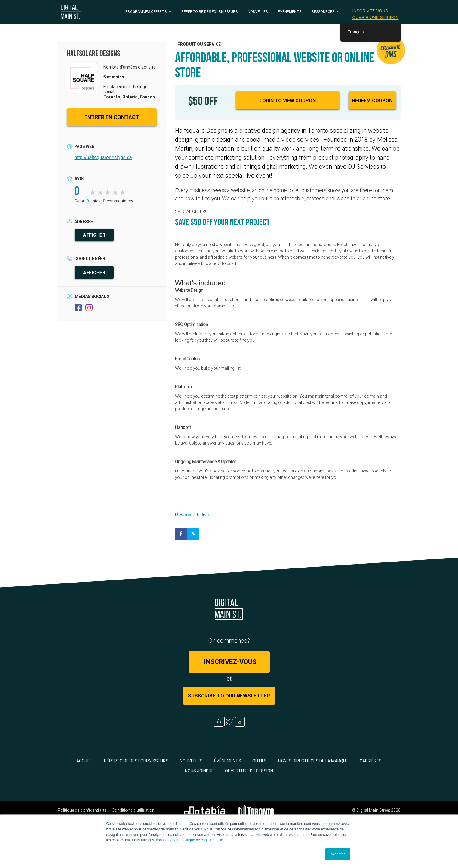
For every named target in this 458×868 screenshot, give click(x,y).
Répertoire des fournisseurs (209, 12)
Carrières (371, 761)
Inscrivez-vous (370, 11)
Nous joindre (199, 771)
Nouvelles (258, 12)
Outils (260, 761)
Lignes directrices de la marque (313, 761)
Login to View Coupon (288, 100)
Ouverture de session (249, 771)
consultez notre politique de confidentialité (190, 840)
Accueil (85, 761)
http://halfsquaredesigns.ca (103, 157)
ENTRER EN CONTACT (112, 117)
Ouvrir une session (375, 17)
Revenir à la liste (193, 515)
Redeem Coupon (372, 100)
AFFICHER (94, 235)
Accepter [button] (338, 854)
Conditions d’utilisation (133, 810)
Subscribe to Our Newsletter (229, 696)
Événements (290, 12)
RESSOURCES (323, 12)
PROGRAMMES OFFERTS (146, 12)
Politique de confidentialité (82, 810)
